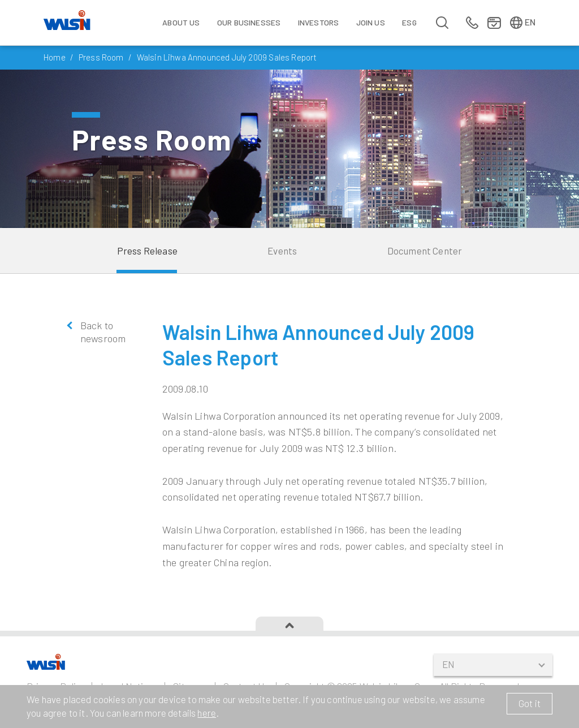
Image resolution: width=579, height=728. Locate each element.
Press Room (101, 57)
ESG (409, 22)
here (207, 713)
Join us (371, 22)
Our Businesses (249, 22)
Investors (319, 22)
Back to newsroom (103, 332)
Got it (530, 703)
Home (55, 57)
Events (282, 251)
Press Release (147, 251)
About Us (181, 22)
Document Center (425, 251)
